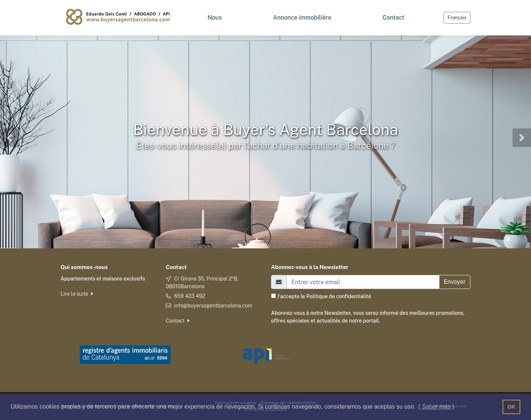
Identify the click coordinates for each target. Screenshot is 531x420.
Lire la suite (77, 294)
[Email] (363, 282)
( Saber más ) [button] (436, 407)
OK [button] (511, 407)
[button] (9, 138)
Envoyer (455, 282)
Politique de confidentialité (338, 296)
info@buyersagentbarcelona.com (213, 306)
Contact (178, 321)
